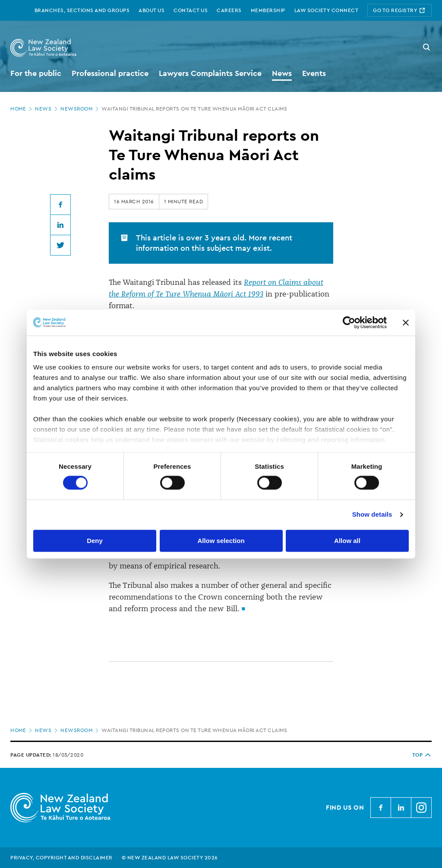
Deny (95, 541)
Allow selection (221, 541)
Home (22, 109)
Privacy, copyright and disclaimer (62, 858)
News (47, 109)
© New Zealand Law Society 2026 (170, 858)
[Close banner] (406, 322)
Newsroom (80, 109)
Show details (372, 515)
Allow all (347, 541)
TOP (422, 755)
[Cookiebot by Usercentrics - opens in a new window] (349, 322)
